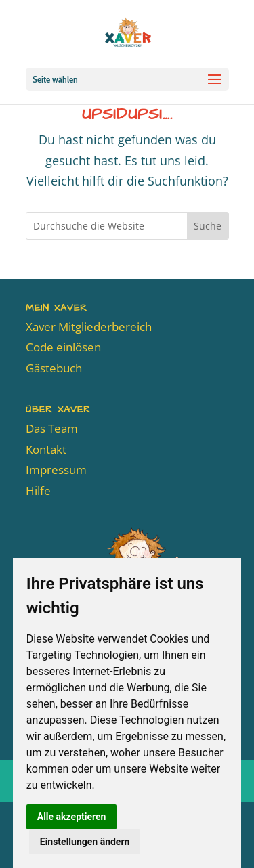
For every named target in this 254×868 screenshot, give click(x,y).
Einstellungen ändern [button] (85, 842)
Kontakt (46, 449)
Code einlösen (63, 347)
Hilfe (38, 491)
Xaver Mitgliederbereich (89, 327)
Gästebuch (54, 368)
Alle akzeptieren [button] (72, 817)
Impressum (56, 470)
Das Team (52, 428)
